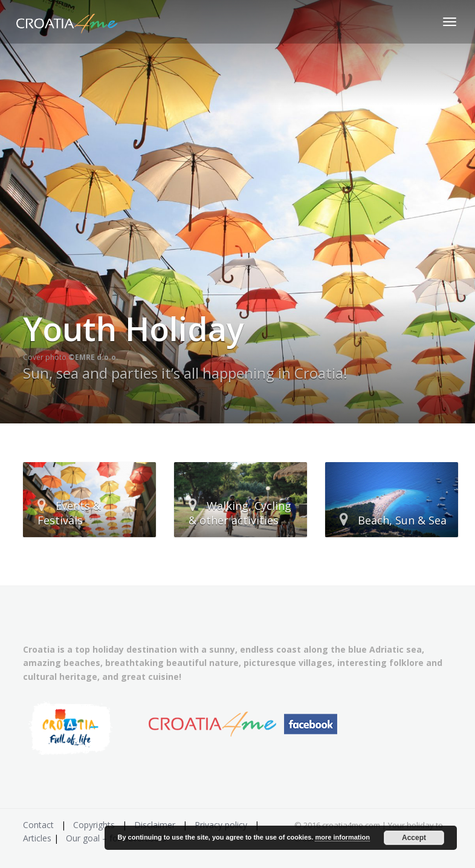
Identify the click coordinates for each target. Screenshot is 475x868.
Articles (37, 838)
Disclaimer (155, 825)
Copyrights (94, 825)
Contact (38, 825)
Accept (414, 838)
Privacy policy (221, 825)
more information (342, 837)
